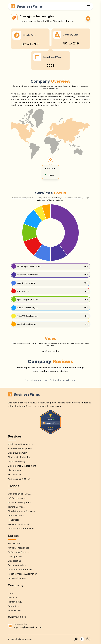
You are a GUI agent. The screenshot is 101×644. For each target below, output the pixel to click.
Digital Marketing (17, 462)
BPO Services (15, 544)
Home (11, 593)
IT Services (14, 520)
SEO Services (15, 475)
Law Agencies (15, 556)
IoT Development (17, 498)
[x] (88, 639)
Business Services (17, 565)
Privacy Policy (15, 602)
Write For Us (14, 611)
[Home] (27, 6)
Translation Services (18, 524)
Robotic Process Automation (22, 574)
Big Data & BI (15, 470)
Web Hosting (14, 561)
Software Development (20, 448)
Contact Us (14, 606)
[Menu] (89, 6)
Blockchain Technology (20, 457)
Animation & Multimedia (20, 570)
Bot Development (17, 578)
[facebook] (76, 639)
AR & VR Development (19, 502)
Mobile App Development (21, 444)
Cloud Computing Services (21, 511)
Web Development (17, 453)
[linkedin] (82, 639)
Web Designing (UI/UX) (20, 494)
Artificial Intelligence (18, 548)
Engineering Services (19, 552)
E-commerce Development (22, 466)
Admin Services (16, 516)
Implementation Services (21, 529)
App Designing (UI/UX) (19, 479)
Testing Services (16, 507)
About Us (13, 598)
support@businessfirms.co (28, 627)
